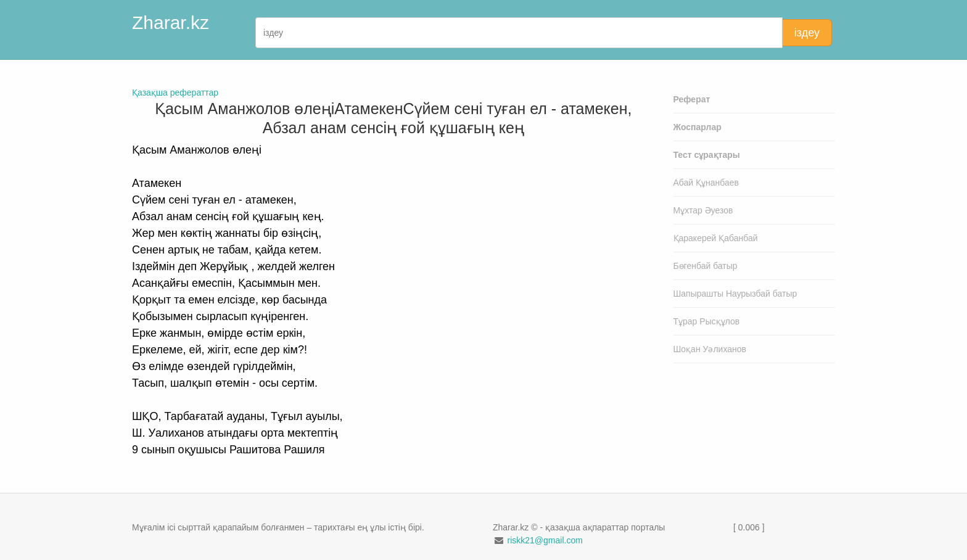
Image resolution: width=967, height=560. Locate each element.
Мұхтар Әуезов (703, 210)
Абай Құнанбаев (706, 183)
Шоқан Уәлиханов (710, 349)
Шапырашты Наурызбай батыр (735, 294)
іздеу (807, 33)
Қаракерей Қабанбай (716, 238)
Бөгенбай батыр (706, 266)
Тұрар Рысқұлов (707, 321)
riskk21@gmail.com (545, 540)
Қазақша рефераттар (175, 93)
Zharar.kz (171, 23)
